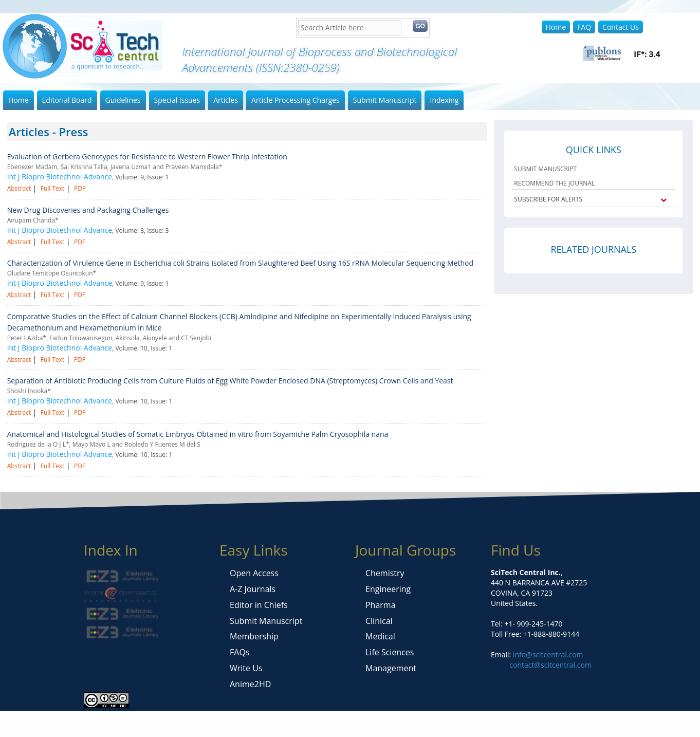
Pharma (381, 605)
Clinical (379, 621)
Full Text (53, 188)
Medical (380, 636)
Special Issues (177, 100)
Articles (226, 100)
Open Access (254, 573)
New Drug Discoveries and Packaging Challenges (88, 210)
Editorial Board (67, 100)
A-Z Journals (253, 589)
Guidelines (123, 100)
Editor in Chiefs (259, 605)
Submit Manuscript (385, 100)
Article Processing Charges (296, 100)
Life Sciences (390, 652)
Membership (254, 636)
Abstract (19, 188)
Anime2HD (250, 684)
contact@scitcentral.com (550, 665)
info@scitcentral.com (547, 655)
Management (391, 668)
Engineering (388, 589)
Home (556, 27)
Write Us (246, 668)
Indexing (444, 100)
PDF (80, 188)
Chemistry (385, 573)
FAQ (584, 27)
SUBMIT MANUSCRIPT (545, 169)
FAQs (240, 652)
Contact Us (621, 27)
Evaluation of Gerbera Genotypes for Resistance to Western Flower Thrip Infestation (147, 156)
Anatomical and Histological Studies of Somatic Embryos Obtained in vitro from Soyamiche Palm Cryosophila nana (198, 434)
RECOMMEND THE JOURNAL (554, 183)
